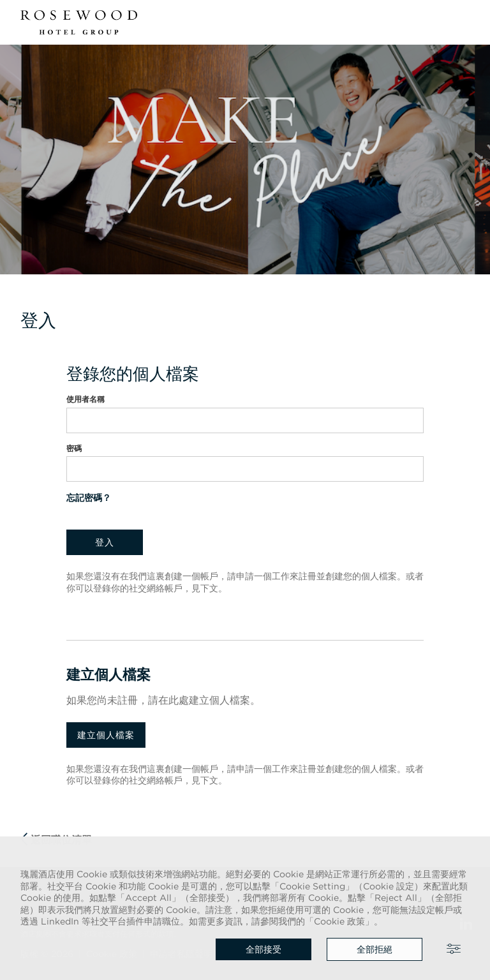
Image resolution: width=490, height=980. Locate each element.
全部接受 (264, 949)
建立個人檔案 (106, 735)
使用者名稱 (85, 399)
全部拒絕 (375, 949)
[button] (462, 22)
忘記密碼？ (89, 498)
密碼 (74, 448)
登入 (105, 542)
